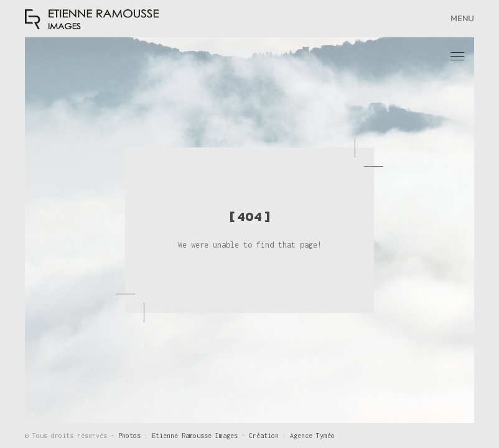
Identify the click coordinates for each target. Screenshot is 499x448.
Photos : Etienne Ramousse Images (180, 436)
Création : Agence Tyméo (292, 436)
